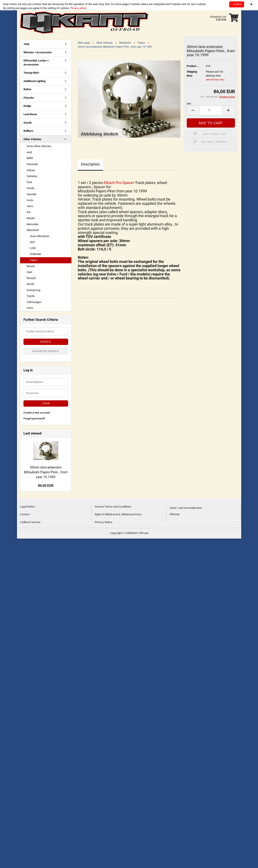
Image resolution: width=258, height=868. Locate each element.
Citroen (31, 170)
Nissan (31, 266)
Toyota (31, 296)
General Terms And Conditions (113, 507)
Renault (31, 278)
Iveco (30, 206)
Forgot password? (34, 418)
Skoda (30, 284)
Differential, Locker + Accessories (36, 63)
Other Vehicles (32, 139)
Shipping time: (192, 74)
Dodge (27, 106)
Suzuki (28, 123)
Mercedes (33, 224)
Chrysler (29, 98)
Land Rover (30, 114)
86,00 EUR (46, 486)
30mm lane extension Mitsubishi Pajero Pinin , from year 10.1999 (46, 472)
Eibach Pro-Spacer (119, 183)
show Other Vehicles (39, 146)
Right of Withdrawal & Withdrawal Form (118, 514)
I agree (237, 4)
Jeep (26, 44)
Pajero (34, 260)
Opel (29, 272)
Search (46, 342)
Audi (29, 152)
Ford (29, 182)
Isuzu (30, 200)
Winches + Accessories (38, 52)
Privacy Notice (104, 522)
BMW (30, 158)
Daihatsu (32, 176)
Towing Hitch (31, 73)
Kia (29, 212)
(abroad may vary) (215, 80)
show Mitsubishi (40, 236)
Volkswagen (34, 302)
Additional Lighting (34, 81)
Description (90, 164)
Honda (30, 188)
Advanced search (46, 351)
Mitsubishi (33, 230)
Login (46, 403)
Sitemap (174, 514)
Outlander (36, 254)
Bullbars (28, 131)
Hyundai (31, 194)
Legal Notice (28, 507)
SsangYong (33, 290)
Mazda (31, 218)
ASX (32, 242)
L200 (33, 248)
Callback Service (30, 522)
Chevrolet (32, 164)
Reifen (27, 89)
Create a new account (37, 413)
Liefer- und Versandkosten (186, 508)
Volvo (30, 308)
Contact (25, 514)
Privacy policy (78, 8)
